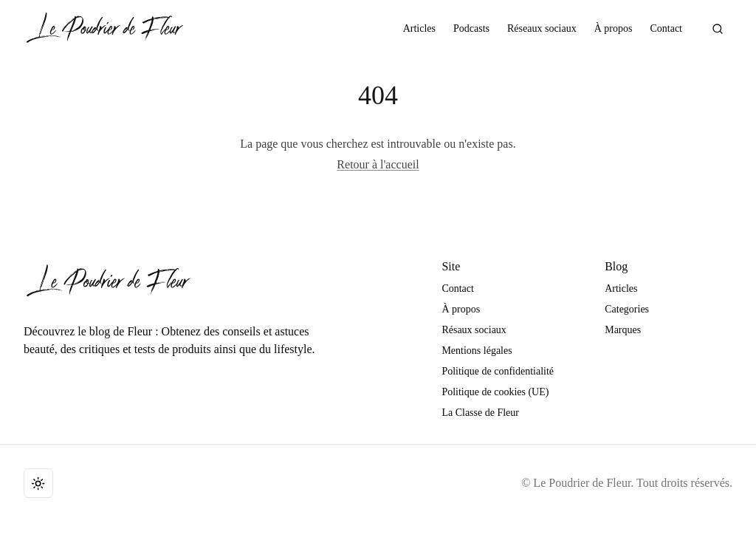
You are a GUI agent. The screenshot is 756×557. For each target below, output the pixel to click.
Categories (627, 309)
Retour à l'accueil (378, 164)
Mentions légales (477, 351)
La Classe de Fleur (480, 413)
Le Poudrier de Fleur (582, 483)
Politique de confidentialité (498, 371)
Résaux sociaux (474, 330)
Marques (623, 330)
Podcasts (471, 28)
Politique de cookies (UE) (495, 392)
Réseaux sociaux (542, 28)
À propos (614, 28)
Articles (419, 28)
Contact (666, 28)
